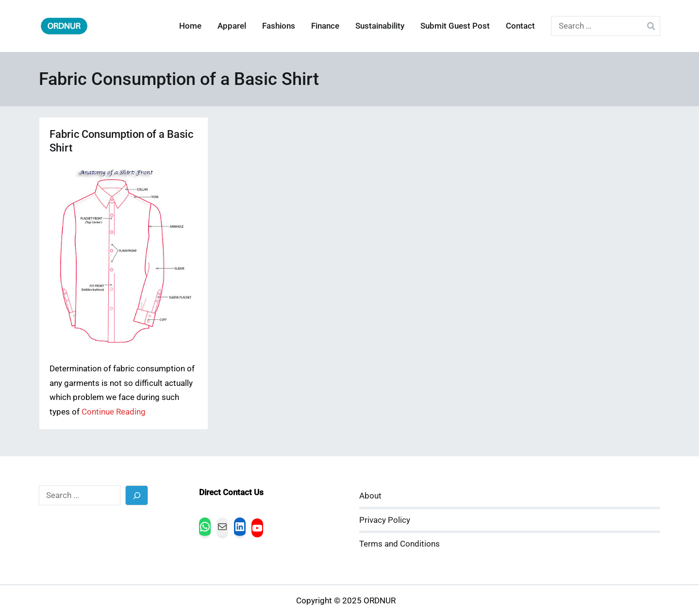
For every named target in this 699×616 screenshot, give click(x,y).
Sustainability (380, 26)
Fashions (279, 26)
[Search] (137, 495)
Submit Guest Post (455, 26)
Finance (325, 26)
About (370, 496)
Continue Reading (114, 412)
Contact (520, 26)
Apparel (232, 26)
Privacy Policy (385, 520)
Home (190, 26)
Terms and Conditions (399, 544)
